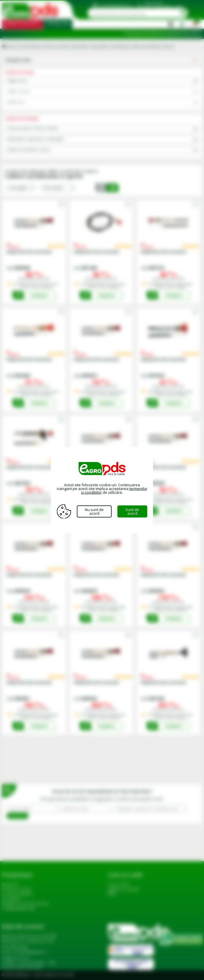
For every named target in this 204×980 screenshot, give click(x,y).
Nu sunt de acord (94, 511)
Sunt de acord (132, 511)
